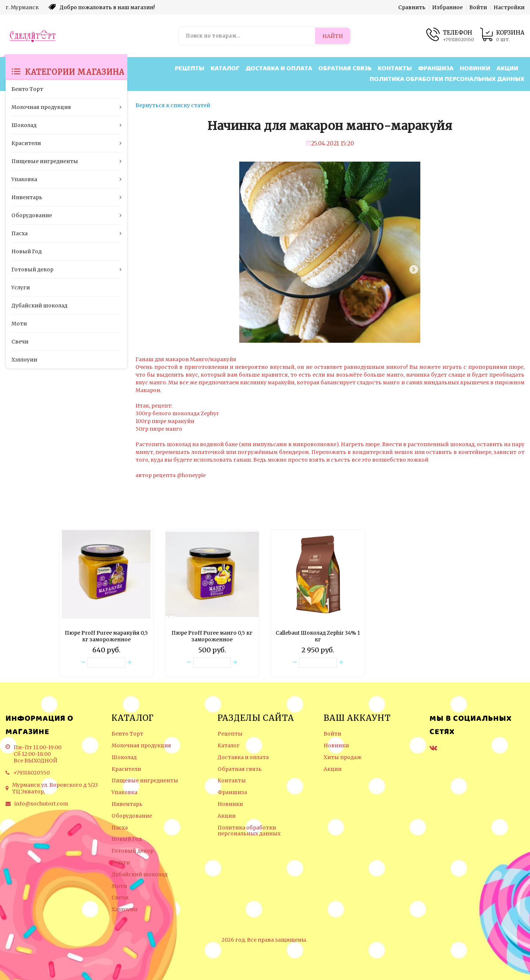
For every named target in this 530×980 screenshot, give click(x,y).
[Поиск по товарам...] (247, 36)
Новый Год (127, 839)
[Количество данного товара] (106, 662)
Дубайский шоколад (139, 875)
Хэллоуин (124, 910)
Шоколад (124, 757)
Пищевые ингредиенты (145, 781)
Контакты (395, 69)
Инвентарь (127, 804)
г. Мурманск (22, 7)
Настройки (509, 7)
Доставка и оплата (279, 69)
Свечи (120, 898)
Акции (507, 69)
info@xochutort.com (41, 804)
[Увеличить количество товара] (130, 662)
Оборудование (132, 816)
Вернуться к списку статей (173, 105)
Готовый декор (132, 851)
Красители (126, 769)
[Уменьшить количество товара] (83, 662)
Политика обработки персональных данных (447, 79)
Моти (119, 886)
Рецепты (190, 69)
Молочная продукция (141, 746)
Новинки (475, 69)
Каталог (225, 69)
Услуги (121, 863)
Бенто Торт (127, 734)
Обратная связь (345, 69)
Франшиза (436, 69)
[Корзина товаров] (502, 36)
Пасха (120, 828)
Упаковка (124, 792)
